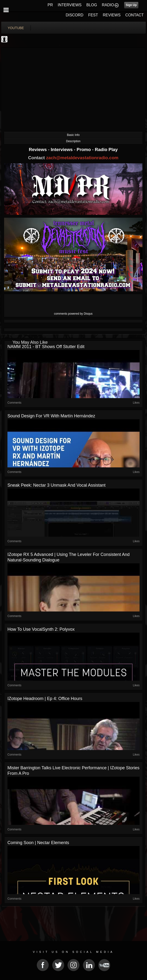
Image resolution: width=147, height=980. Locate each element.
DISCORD (74, 15)
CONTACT (135, 15)
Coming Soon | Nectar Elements (38, 843)
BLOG (92, 5)
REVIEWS (112, 15)
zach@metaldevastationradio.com (82, 158)
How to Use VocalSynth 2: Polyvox (41, 629)
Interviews (62, 150)
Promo (84, 150)
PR (50, 5)
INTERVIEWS (70, 5)
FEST (93, 15)
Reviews (38, 150)
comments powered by (73, 314)
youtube (16, 28)
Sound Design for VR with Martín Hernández (51, 416)
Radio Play (106, 150)
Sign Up (131, 5)
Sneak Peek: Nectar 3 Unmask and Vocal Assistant (56, 485)
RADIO (108, 5)
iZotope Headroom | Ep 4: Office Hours (45, 699)
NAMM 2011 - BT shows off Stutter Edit (46, 347)
